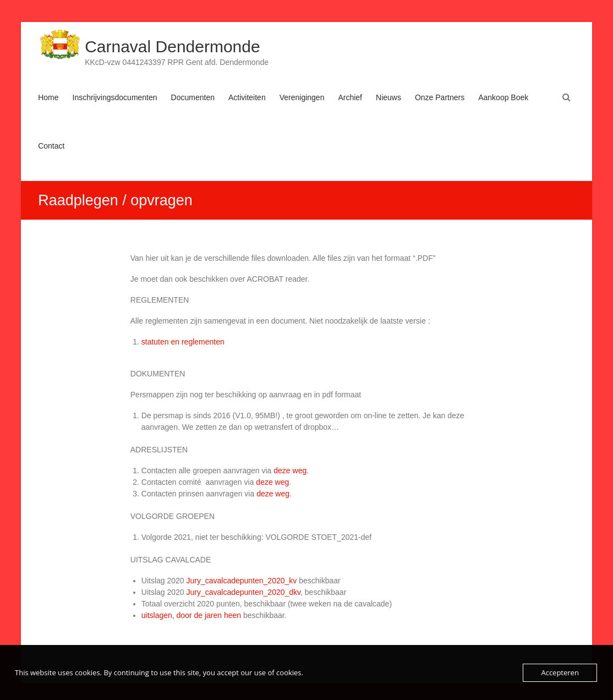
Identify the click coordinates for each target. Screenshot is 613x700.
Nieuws (388, 97)
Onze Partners (440, 97)
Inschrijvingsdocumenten (115, 97)
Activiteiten (247, 97)
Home (48, 97)
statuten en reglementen (183, 342)
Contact (51, 146)
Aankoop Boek (503, 97)
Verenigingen (302, 97)
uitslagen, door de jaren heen (191, 615)
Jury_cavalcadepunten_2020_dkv (243, 592)
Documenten (193, 97)
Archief (350, 97)
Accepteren (560, 672)
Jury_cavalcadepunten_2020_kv (241, 581)
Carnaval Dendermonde (173, 47)
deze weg (290, 471)
